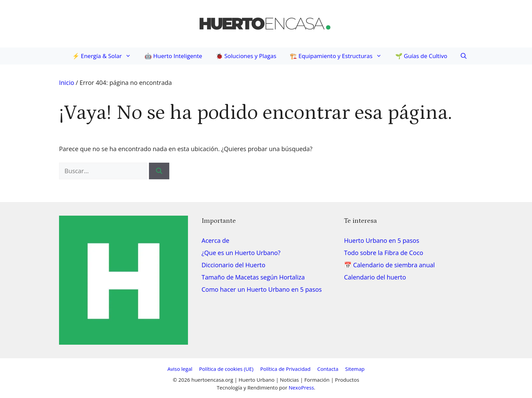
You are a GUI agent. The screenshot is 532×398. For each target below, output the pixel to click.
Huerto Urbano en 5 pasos (382, 240)
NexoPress (301, 387)
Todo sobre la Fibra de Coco (384, 253)
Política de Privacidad (285, 369)
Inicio (67, 83)
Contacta (328, 369)
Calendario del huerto (375, 277)
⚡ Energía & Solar (105, 56)
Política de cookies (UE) (226, 369)
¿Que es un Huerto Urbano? (241, 253)
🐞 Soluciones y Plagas (246, 56)
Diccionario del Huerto (233, 265)
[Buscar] (159, 171)
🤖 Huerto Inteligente (173, 56)
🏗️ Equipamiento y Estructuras (339, 56)
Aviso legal (180, 369)
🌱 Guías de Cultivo (421, 56)
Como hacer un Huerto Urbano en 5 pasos (262, 289)
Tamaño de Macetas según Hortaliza (253, 277)
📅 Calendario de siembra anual (389, 265)
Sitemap (355, 369)
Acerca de (215, 240)
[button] (460, 56)
